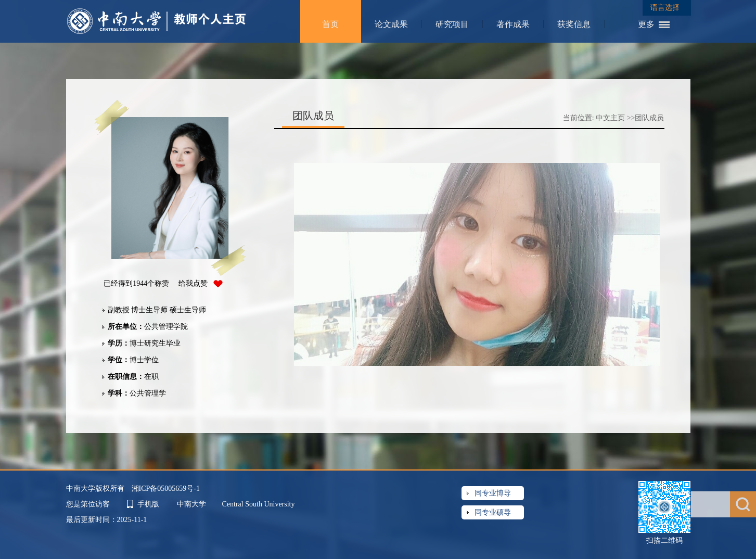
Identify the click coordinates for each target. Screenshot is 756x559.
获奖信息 (574, 24)
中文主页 (610, 118)
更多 (646, 24)
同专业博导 (493, 493)
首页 (330, 24)
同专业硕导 (493, 512)
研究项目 (452, 24)
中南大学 (193, 504)
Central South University (259, 504)
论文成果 (391, 24)
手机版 (148, 504)
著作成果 (513, 24)
